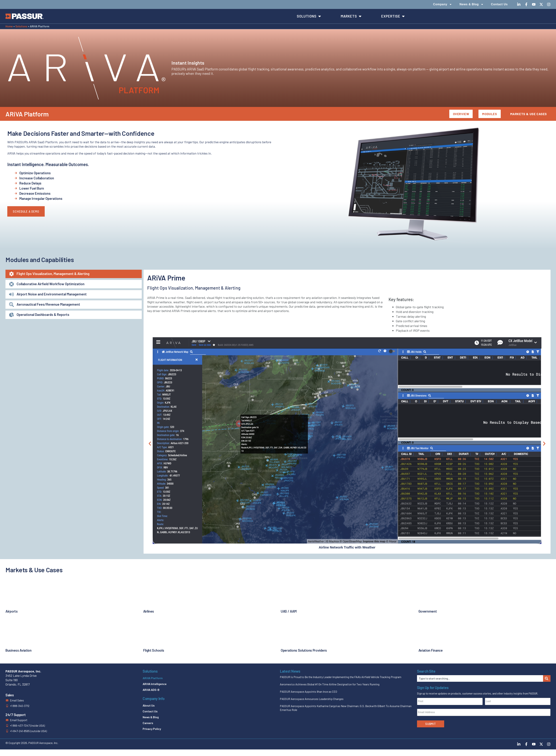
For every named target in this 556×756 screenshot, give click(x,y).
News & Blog (472, 4)
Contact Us (499, 4)
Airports (12, 611)
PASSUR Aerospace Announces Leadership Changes (312, 699)
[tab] (74, 274)
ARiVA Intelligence (155, 684)
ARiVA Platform (153, 678)
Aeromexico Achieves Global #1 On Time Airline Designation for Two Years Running (330, 684)
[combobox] (480, 678)
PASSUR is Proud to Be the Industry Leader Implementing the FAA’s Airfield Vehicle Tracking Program (341, 677)
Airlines (149, 611)
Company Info (154, 698)
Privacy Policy (152, 729)
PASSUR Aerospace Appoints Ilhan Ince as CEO (308, 691)
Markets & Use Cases (529, 114)
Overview (461, 114)
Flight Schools (154, 650)
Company (443, 4)
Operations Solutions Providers (304, 650)
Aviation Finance (431, 650)
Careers (148, 723)
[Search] (547, 678)
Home (9, 26)
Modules (490, 114)
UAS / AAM (289, 611)
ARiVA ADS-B (151, 690)
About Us (149, 705)
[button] (150, 444)
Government (428, 611)
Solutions (21, 26)
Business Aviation (19, 650)
